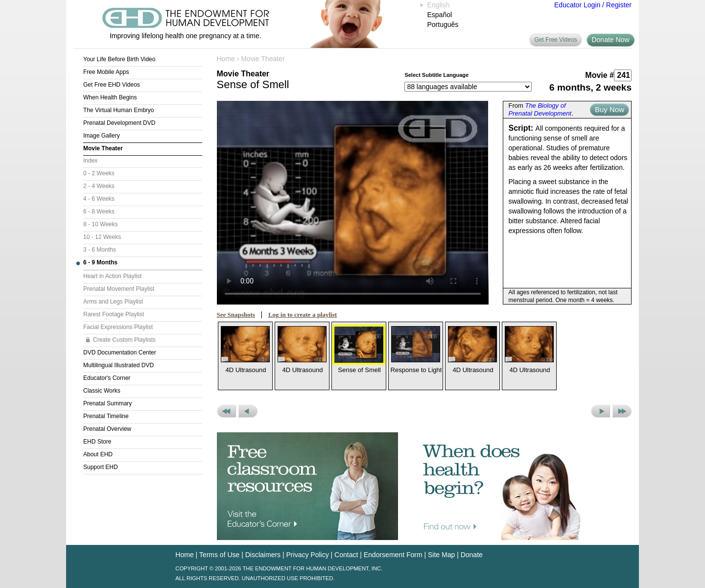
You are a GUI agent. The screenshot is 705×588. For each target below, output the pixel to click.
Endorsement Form (393, 555)
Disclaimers (263, 555)
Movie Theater (103, 148)
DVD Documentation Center (120, 353)
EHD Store (97, 442)
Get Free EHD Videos (112, 85)
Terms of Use (219, 555)
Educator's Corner (107, 378)
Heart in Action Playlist (112, 276)
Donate (472, 555)
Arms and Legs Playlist (113, 302)
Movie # (599, 75)
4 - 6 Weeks (99, 199)
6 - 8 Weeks (99, 212)
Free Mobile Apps (106, 72)
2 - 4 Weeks (99, 186)
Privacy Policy (308, 555)
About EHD (98, 454)
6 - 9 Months (100, 262)
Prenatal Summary (107, 403)
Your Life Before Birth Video (119, 59)
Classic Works (102, 391)
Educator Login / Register (593, 5)
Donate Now (610, 40)
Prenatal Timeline (106, 416)
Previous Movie (248, 411)
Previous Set (226, 411)
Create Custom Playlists (124, 340)
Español (440, 15)
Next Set (622, 411)
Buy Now (610, 109)
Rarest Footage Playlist (114, 314)
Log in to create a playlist (303, 315)
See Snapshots (236, 315)
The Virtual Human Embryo (119, 110)
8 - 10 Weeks (100, 224)
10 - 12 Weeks (102, 237)
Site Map (441, 555)
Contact (346, 555)
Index (90, 161)
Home (226, 59)
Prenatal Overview (107, 429)
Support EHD (101, 467)
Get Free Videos (555, 40)
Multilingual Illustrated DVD (118, 365)
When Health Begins (110, 97)
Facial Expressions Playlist (118, 327)
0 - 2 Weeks (99, 173)
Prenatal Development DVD (119, 123)
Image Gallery (102, 136)
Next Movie (600, 411)
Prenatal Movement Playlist (119, 289)
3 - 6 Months (100, 250)
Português (443, 24)
